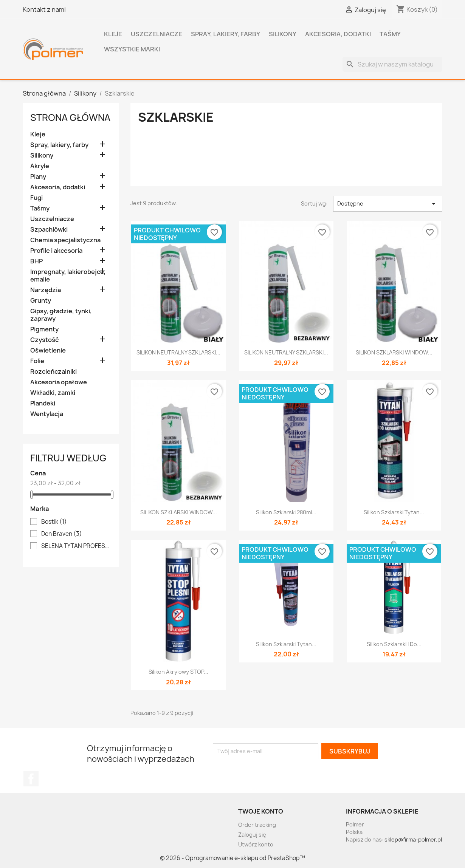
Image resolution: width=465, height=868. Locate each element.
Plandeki (43, 403)
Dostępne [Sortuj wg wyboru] (388, 204)
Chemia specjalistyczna (65, 240)
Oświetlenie (48, 350)
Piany (38, 177)
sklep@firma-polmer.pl (413, 839)
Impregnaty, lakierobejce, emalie (68, 276)
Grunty (41, 301)
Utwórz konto (256, 844)
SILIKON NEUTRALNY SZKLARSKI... (178, 352)
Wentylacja (47, 414)
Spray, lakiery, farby (226, 34)
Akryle (40, 166)
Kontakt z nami (44, 9)
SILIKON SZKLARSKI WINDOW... (394, 352)
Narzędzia (46, 290)
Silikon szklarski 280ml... (286, 512)
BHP (36, 261)
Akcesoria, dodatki (338, 34)
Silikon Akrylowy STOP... (178, 672)
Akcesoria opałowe (59, 382)
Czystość (44, 340)
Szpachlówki (49, 230)
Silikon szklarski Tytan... (394, 512)
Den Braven (62, 534)
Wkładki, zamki (53, 393)
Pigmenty (44, 329)
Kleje (113, 34)
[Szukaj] (392, 64)
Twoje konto (261, 811)
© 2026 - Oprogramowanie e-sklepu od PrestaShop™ (232, 858)
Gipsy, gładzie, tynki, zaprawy (61, 315)
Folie (37, 361)
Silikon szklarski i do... (394, 644)
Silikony (283, 34)
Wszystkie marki (132, 49)
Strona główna (70, 118)
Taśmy (390, 34)
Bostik (54, 522)
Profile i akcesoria (56, 251)
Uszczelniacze (157, 34)
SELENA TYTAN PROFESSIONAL (76, 546)
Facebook (31, 779)
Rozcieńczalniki (53, 372)
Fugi (36, 198)
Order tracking (257, 825)
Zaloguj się (252, 835)
